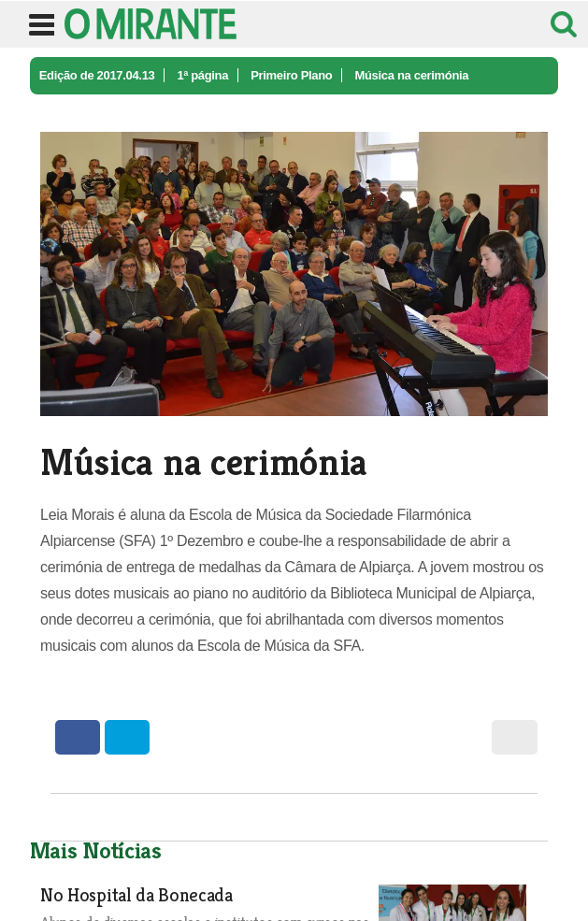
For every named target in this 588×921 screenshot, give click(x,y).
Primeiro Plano (291, 75)
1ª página (202, 75)
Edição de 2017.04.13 (97, 75)
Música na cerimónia (411, 75)
